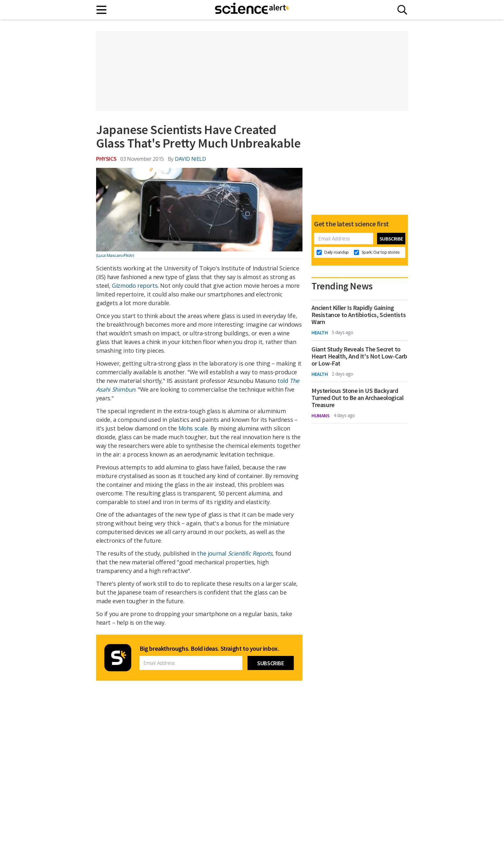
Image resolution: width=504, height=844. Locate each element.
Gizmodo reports (135, 286)
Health (320, 332)
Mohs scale (193, 428)
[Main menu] (102, 10)
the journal (235, 553)
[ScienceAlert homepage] (252, 10)
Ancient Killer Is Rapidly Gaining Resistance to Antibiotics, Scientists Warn (359, 315)
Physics (106, 159)
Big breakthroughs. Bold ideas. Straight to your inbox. (209, 649)
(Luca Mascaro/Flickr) (115, 255)
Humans (321, 415)
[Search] (402, 10)
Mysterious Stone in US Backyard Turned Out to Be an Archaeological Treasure (357, 398)
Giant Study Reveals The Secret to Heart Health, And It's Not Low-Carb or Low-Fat (359, 356)
